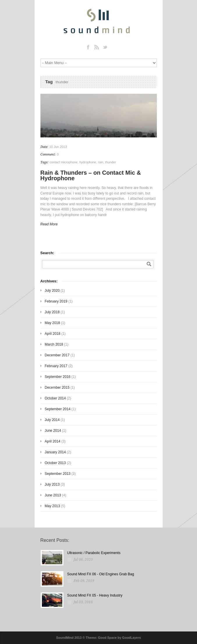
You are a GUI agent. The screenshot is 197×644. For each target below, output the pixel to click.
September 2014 (58, 409)
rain (101, 162)
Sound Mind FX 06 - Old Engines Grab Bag (101, 574)
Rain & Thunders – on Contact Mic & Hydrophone (91, 175)
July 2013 (52, 484)
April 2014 (53, 441)
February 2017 (56, 366)
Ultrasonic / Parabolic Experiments (94, 553)
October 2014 (55, 398)
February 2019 (56, 301)
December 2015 (57, 388)
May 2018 (53, 323)
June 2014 (53, 431)
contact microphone (64, 162)
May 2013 (53, 506)
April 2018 (53, 334)
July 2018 (52, 312)
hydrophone (88, 162)
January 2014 (55, 452)
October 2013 (55, 463)
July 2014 (52, 420)
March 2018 (54, 344)
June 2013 (53, 495)
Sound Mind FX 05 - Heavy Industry (95, 595)
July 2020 (52, 291)
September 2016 (58, 377)
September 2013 (58, 474)
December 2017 (57, 355)
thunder (110, 162)
